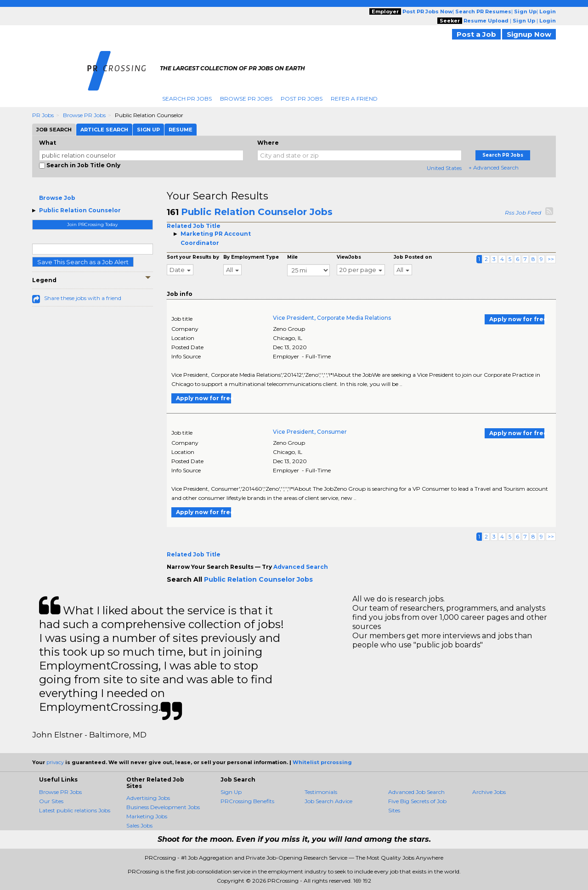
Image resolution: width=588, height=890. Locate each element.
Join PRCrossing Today (92, 224)
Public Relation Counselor (80, 210)
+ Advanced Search (494, 167)
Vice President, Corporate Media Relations (332, 318)
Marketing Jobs (147, 816)
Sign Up (231, 792)
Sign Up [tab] (148, 130)
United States (444, 168)
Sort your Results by (193, 257)
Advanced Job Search (416, 792)
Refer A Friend (354, 99)
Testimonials (321, 792)
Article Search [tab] (104, 130)
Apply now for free (517, 319)
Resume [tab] (181, 130)
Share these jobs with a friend (83, 298)
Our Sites (51, 801)
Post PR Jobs (302, 99)
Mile (292, 257)
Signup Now (529, 34)
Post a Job (476, 34)
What (48, 143)
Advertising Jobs (148, 798)
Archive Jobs (489, 792)
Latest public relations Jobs (75, 810)
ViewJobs (349, 257)
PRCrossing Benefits (247, 801)
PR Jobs (43, 115)
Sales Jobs (139, 825)
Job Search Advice (328, 801)
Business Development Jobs (163, 807)
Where (268, 143)
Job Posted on (413, 257)
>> (551, 259)
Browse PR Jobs (246, 99)
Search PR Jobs (187, 99)
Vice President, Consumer (310, 432)
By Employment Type (251, 257)
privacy (55, 762)
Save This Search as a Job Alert (83, 262)
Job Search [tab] (54, 130)
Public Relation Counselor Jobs (257, 212)
